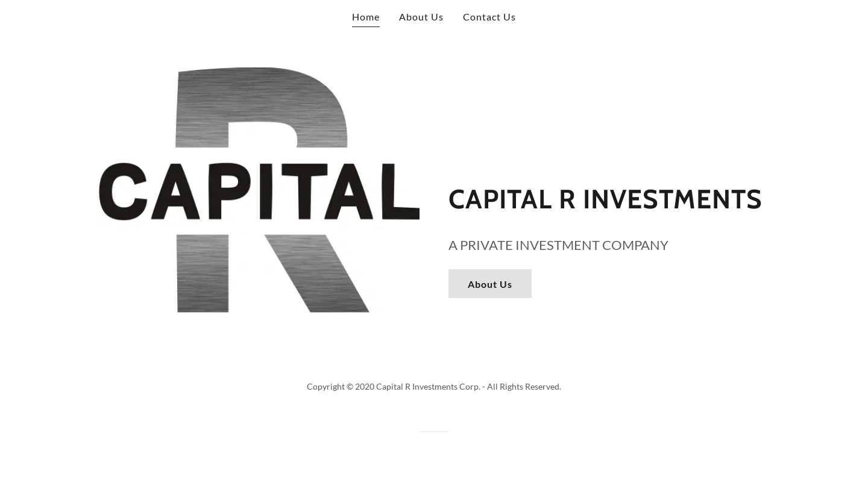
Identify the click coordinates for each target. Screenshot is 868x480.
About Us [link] (421, 17)
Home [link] (366, 17)
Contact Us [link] (489, 17)
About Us (490, 284)
